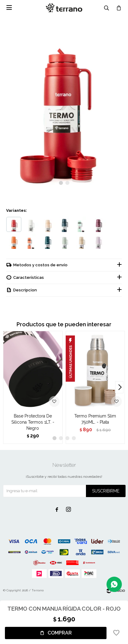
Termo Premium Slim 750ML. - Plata (95, 419)
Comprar (60, 633)
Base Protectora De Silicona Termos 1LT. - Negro (33, 422)
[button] (61, 183)
